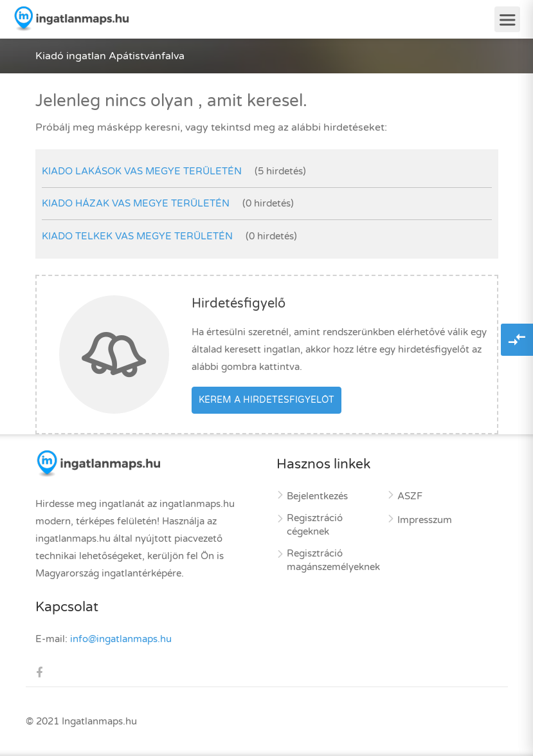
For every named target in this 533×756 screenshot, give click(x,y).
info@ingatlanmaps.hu (121, 639)
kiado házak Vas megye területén (136, 203)
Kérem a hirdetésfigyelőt (266, 400)
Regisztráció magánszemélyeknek (333, 560)
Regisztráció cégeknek (315, 525)
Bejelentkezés (317, 496)
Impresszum (425, 520)
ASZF (410, 496)
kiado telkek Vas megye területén (137, 236)
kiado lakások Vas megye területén (142, 171)
